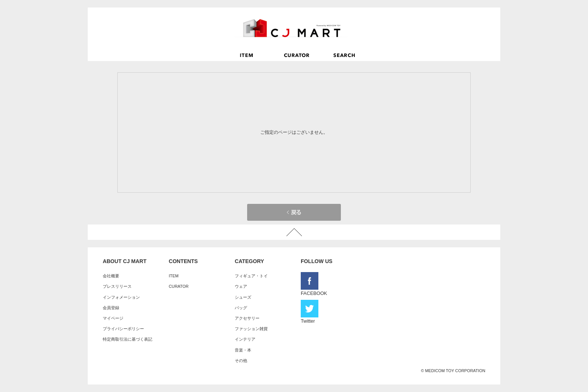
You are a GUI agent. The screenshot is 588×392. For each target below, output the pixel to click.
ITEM (174, 276)
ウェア (241, 286)
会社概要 (111, 276)
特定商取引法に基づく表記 (127, 339)
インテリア (245, 339)
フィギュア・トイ (251, 276)
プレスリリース (117, 286)
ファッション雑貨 (251, 329)
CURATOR (179, 286)
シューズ (243, 297)
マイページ (113, 318)
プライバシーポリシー (123, 329)
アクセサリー (247, 318)
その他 (241, 361)
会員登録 (111, 308)
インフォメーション (121, 297)
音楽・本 (243, 350)
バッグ (241, 308)
